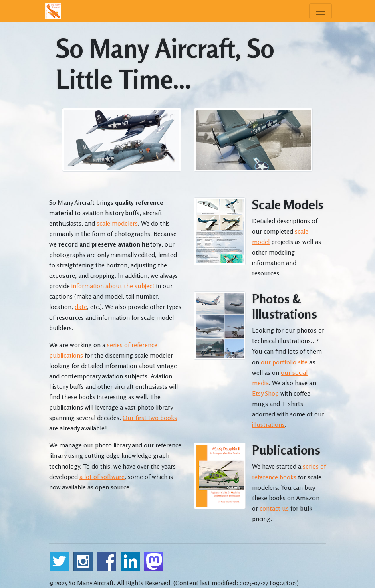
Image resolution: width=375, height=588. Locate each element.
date (81, 307)
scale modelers (117, 223)
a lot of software (102, 477)
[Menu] (321, 11)
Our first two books (150, 418)
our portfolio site (284, 362)
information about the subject (113, 286)
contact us (274, 508)
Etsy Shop (265, 393)
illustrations (268, 424)
